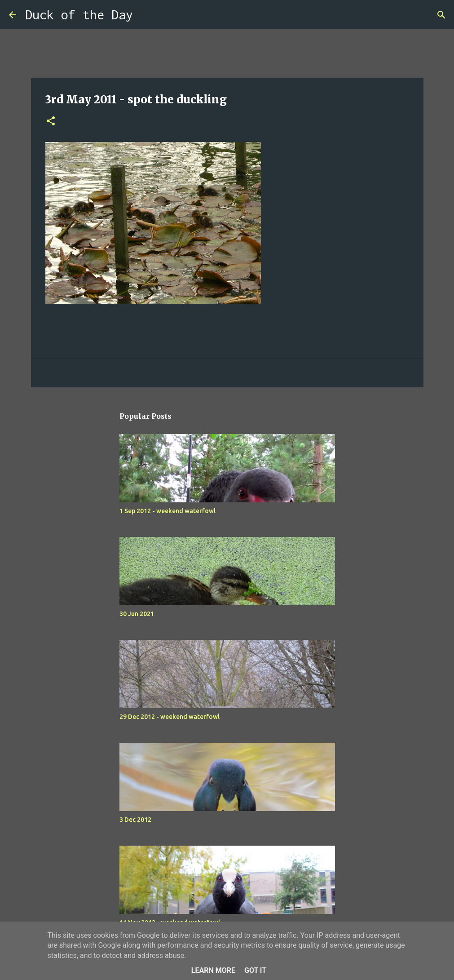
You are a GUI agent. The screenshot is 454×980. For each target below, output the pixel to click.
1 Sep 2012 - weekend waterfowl (167, 511)
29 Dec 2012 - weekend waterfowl (170, 717)
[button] (51, 122)
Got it (255, 970)
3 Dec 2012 (135, 820)
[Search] (145, 15)
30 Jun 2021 (137, 614)
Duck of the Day (79, 15)
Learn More (213, 970)
